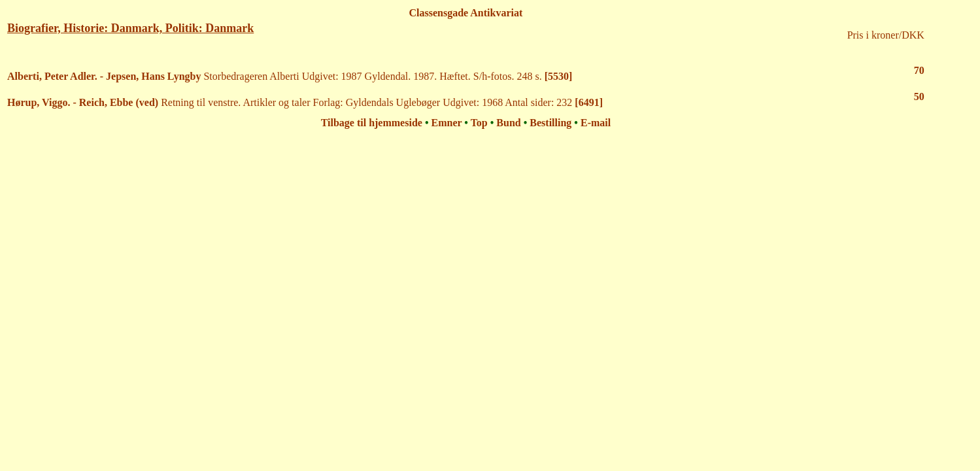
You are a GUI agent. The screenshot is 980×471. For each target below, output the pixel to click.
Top (479, 123)
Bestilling (550, 123)
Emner (447, 123)
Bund (508, 123)
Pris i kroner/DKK (886, 35)
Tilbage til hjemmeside (372, 123)
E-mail (596, 123)
